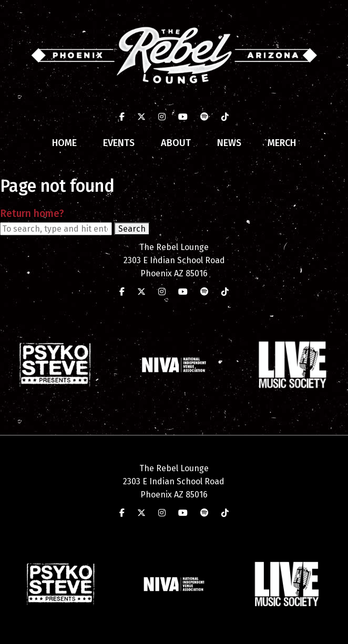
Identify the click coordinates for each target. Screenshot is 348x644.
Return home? (32, 214)
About (176, 143)
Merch (282, 143)
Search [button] (132, 229)
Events (119, 143)
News (229, 143)
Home (64, 143)
